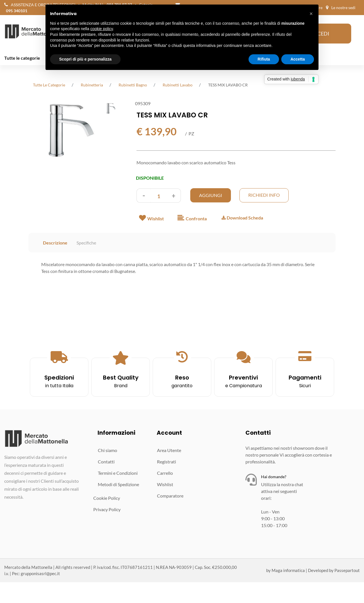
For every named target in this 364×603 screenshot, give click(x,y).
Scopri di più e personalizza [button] (85, 59)
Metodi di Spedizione (118, 484)
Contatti (106, 462)
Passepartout (347, 570)
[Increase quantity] (174, 196)
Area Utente (169, 450)
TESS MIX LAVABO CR (228, 85)
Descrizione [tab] (55, 243)
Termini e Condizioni (118, 473)
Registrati (167, 462)
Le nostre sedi (343, 8)
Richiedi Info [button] (264, 195)
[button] (64, 131)
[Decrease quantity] (144, 196)
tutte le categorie (49, 85)
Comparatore (170, 496)
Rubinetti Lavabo (178, 85)
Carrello (165, 473)
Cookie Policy (107, 498)
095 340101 (17, 11)
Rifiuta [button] (264, 59)
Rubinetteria (92, 85)
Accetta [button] (298, 59)
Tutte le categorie (22, 58)
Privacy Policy (107, 509)
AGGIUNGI (211, 195)
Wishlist (165, 484)
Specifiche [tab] (86, 243)
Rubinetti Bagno (133, 85)
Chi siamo (107, 450)
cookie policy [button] (102, 29)
